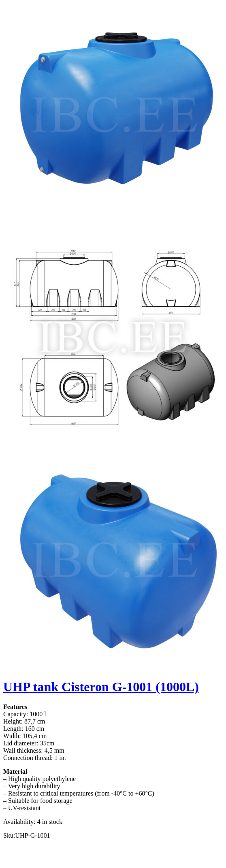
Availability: (19, 822)
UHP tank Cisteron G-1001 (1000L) (101, 687)
